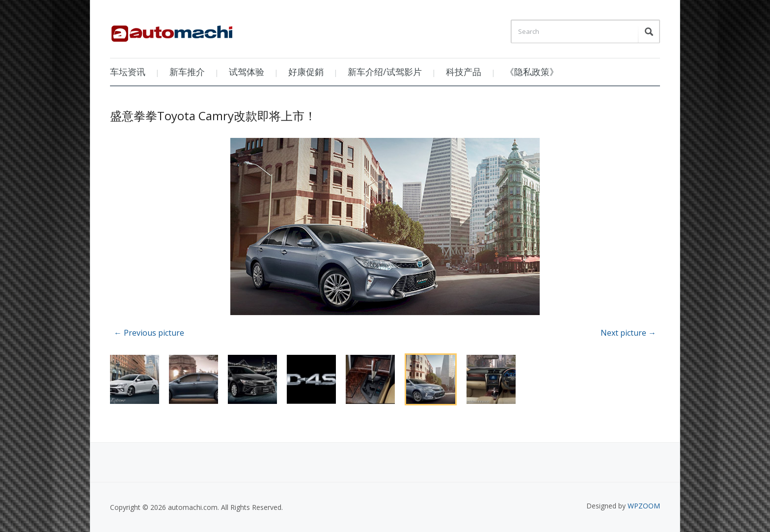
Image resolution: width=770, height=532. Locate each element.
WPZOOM (644, 506)
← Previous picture (149, 333)
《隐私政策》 (532, 72)
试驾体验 (247, 72)
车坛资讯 (128, 72)
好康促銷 (306, 72)
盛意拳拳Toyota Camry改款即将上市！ (213, 116)
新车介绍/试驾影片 (385, 72)
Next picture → (628, 333)
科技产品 (464, 72)
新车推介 (187, 72)
